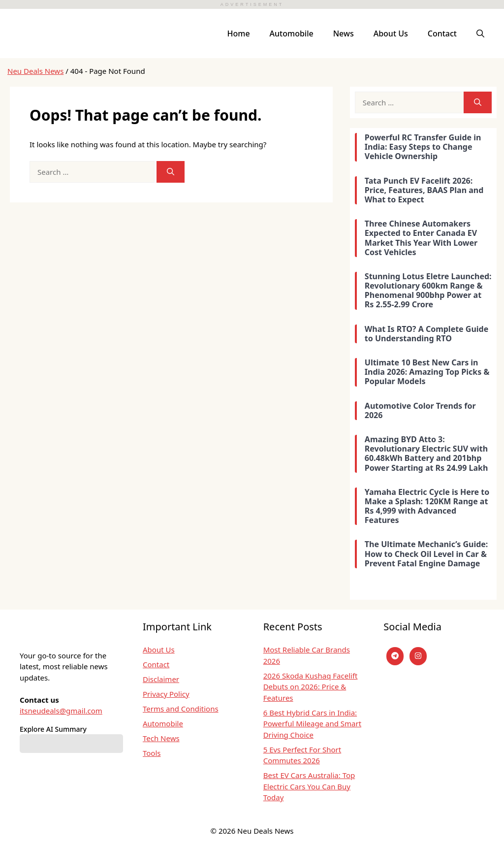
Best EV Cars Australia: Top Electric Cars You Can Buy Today (309, 786)
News (344, 33)
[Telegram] (395, 656)
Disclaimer (161, 679)
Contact (442, 33)
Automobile (292, 33)
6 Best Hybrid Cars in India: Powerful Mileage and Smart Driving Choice (312, 724)
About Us (391, 33)
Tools (152, 753)
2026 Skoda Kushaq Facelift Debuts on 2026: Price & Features (311, 687)
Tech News (161, 738)
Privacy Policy (166, 694)
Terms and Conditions (181, 709)
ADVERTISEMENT (252, 4)
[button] (480, 33)
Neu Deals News (35, 71)
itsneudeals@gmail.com (61, 711)
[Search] (171, 172)
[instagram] (418, 656)
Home (239, 33)
